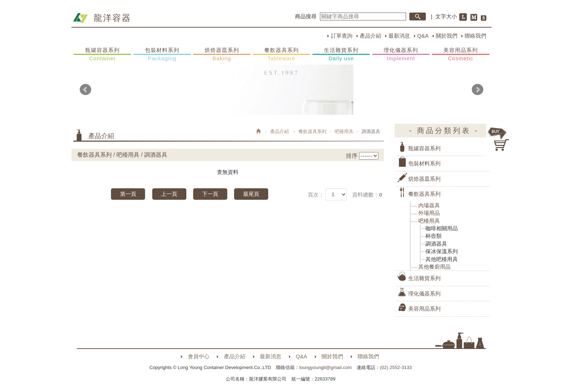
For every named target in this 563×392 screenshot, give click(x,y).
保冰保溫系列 (442, 251)
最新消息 (399, 36)
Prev (85, 90)
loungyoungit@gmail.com (325, 367)
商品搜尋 (306, 16)
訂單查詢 (341, 36)
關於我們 (447, 36)
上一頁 (169, 194)
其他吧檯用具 (442, 259)
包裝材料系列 (162, 55)
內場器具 (429, 205)
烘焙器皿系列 (222, 55)
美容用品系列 (461, 55)
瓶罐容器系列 (102, 55)
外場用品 (429, 213)
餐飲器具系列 (281, 55)
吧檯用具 (344, 131)
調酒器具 (436, 244)
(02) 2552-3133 (396, 367)
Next (478, 90)
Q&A (423, 36)
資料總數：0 (367, 195)
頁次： (316, 195)
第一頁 (128, 194)
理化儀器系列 (401, 55)
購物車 (499, 139)
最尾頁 (251, 194)
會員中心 (199, 356)
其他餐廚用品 (434, 267)
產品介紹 (371, 36)
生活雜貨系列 (341, 55)
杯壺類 (434, 236)
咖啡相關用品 (442, 228)
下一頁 (210, 194)
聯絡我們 (475, 36)
